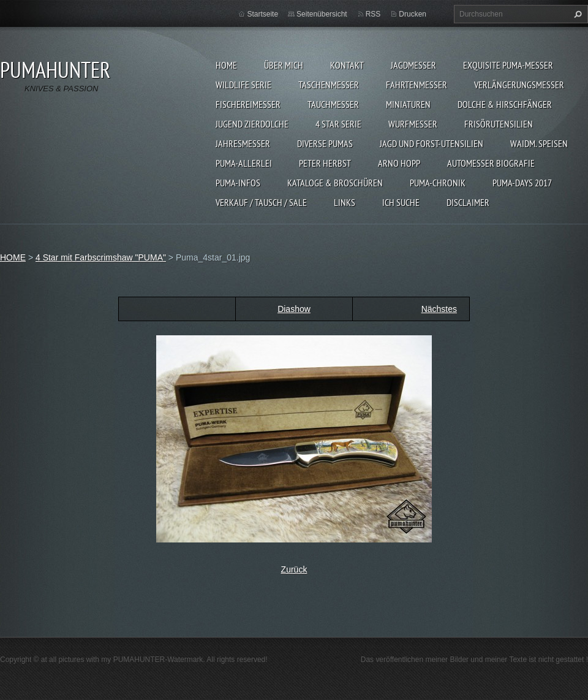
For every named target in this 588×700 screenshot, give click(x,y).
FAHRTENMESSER (417, 85)
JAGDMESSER (413, 65)
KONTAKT (347, 65)
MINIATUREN (408, 104)
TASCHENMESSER (329, 85)
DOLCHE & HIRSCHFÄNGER (505, 104)
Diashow (294, 309)
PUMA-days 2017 (522, 183)
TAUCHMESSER (333, 104)
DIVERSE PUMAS (325, 143)
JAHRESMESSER (243, 143)
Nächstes (439, 309)
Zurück (294, 569)
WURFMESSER (413, 124)
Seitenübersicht (322, 14)
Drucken (413, 14)
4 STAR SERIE (338, 124)
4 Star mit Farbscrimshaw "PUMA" (101, 257)
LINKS (345, 202)
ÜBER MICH (284, 65)
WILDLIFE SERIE (243, 85)
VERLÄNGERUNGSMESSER (519, 85)
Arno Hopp (399, 163)
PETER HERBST (325, 163)
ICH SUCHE (401, 202)
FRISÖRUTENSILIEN (499, 124)
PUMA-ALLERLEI (244, 163)
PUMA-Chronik (438, 183)
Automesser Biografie (491, 163)
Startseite (262, 14)
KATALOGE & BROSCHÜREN (335, 183)
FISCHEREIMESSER (248, 104)
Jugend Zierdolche (252, 124)
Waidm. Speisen (539, 143)
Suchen (576, 14)
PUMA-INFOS (238, 183)
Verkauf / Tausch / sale (261, 202)
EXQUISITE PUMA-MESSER (508, 65)
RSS (373, 14)
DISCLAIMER (468, 202)
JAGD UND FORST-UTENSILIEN (432, 143)
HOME (226, 65)
